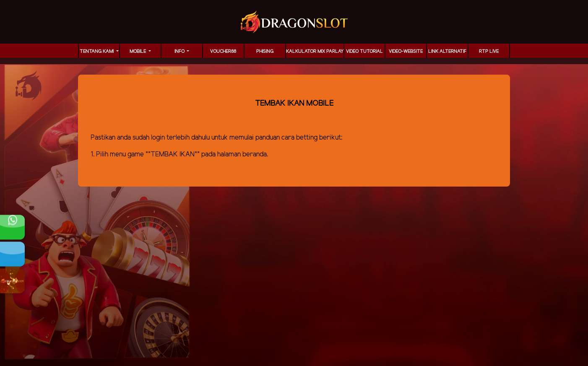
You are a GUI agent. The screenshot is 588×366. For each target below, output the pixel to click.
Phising (265, 52)
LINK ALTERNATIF (447, 52)
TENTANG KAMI (97, 52)
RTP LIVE (489, 52)
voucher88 (223, 52)
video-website (406, 52)
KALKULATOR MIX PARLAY (315, 52)
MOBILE (138, 52)
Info (180, 52)
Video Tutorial (364, 52)
